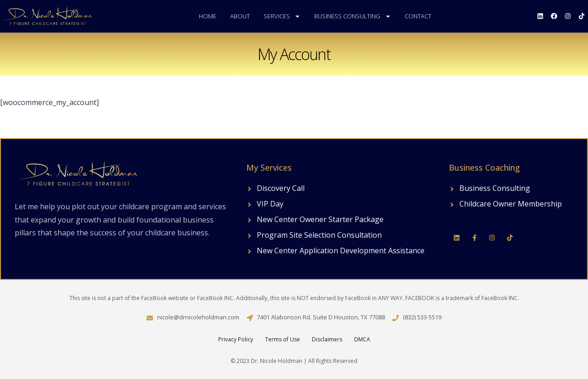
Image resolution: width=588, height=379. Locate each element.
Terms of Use (283, 339)
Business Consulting (353, 16)
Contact (418, 16)
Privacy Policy (236, 339)
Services (282, 16)
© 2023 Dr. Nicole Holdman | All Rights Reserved (294, 361)
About (240, 16)
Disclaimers (327, 339)
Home (208, 16)
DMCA (362, 339)
